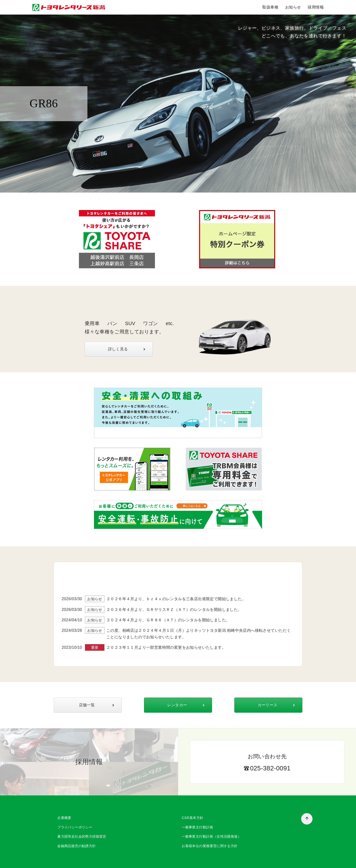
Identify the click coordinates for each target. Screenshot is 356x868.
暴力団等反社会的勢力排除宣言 (82, 836)
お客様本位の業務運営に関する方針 (210, 846)
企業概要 (64, 818)
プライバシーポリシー (75, 827)
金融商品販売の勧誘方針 (76, 846)
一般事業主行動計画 (197, 827)
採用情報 (316, 7)
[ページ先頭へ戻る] (307, 819)
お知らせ (293, 7)
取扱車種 (270, 7)
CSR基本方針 (192, 818)
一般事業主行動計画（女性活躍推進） (211, 836)
